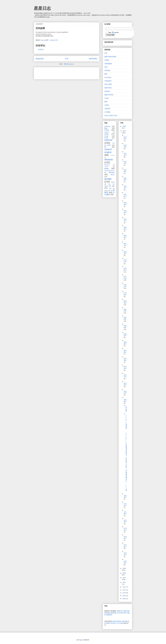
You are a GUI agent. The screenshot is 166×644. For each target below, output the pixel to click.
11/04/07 (125, 496)
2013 (124, 590)
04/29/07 (125, 204)
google (108, 179)
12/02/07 (125, 529)
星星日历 (120, 611)
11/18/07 (125, 513)
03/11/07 (125, 163)
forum (113, 175)
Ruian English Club (111, 116)
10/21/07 (125, 392)
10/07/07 (125, 376)
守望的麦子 (108, 81)
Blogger (81, 640)
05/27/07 (125, 220)
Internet (108, 140)
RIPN (109, 145)
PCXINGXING (122, 613)
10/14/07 (125, 384)
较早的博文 (93, 59)
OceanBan (108, 77)
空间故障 (126, 408)
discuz (113, 171)
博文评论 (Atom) (69, 64)
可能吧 (107, 60)
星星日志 (42, 8)
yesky (106, 190)
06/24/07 (125, 253)
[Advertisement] (60, 73)
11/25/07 (125, 521)
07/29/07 (125, 294)
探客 (106, 102)
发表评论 (41, 49)
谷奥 (106, 67)
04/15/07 (125, 195)
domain (112, 172)
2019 (124, 596)
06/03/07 (125, 228)
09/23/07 (125, 359)
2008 (124, 568)
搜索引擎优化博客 (110, 57)
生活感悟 (109, 193)
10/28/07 (125, 400)
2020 (124, 599)
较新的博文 (40, 59)
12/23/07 (125, 554)
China (107, 130)
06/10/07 (125, 236)
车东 (106, 53)
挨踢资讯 (109, 615)
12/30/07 (125, 562)
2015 (124, 593)
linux (109, 184)
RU (105, 147)
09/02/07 (125, 335)
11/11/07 (125, 505)
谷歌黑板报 (108, 64)
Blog (106, 128)
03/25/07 (125, 179)
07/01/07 (125, 261)
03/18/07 (125, 171)
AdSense (107, 126)
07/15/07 (125, 277)
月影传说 (107, 109)
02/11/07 (125, 154)
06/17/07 (125, 245)
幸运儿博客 (108, 84)
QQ (113, 143)
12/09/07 (125, 537)
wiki (110, 188)
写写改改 (107, 70)
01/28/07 (125, 138)
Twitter (107, 98)
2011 (124, 582)
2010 (124, 578)
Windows (107, 165)
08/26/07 (125, 327)
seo (113, 186)
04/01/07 (125, 187)
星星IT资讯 (108, 88)
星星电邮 (107, 613)
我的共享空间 (109, 95)
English (107, 132)
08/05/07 (125, 302)
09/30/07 (125, 368)
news (106, 186)
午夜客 (107, 105)
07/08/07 (125, 269)
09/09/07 (125, 343)
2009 (124, 573)
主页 (67, 59)
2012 (124, 587)
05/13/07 (125, 212)
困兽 (106, 74)
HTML (106, 138)
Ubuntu (113, 155)
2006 (124, 126)
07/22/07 (125, 286)
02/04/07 (125, 146)
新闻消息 (114, 613)
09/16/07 (125, 351)
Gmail (106, 136)
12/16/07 (125, 546)
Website (109, 160)
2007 (124, 131)
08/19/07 (125, 318)
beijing (106, 171)
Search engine (108, 151)
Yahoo (106, 167)
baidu (107, 169)
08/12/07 (125, 310)
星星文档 (126, 611)
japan (113, 182)
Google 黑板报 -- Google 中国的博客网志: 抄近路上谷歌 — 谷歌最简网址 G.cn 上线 (126, 452)
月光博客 (107, 112)
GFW (106, 134)
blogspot (107, 91)
